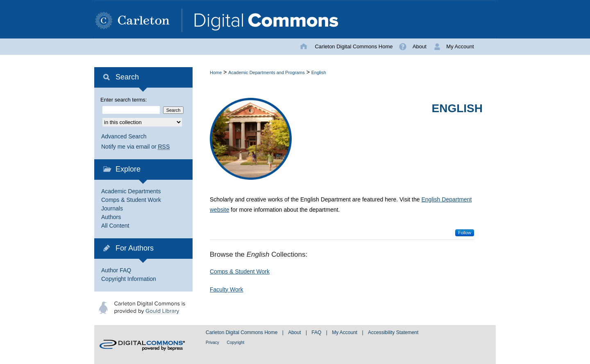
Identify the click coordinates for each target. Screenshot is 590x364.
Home (216, 72)
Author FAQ (116, 270)
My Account (345, 332)
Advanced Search (124, 136)
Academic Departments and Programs (266, 72)
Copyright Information (129, 279)
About (295, 332)
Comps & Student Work (240, 271)
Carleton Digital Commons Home (242, 332)
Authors (111, 217)
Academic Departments (131, 191)
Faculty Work (226, 289)
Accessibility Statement (393, 332)
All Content (115, 226)
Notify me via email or (135, 147)
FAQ (317, 332)
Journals (112, 208)
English (319, 72)
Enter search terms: (124, 100)
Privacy (213, 343)
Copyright (236, 343)
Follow (465, 233)
